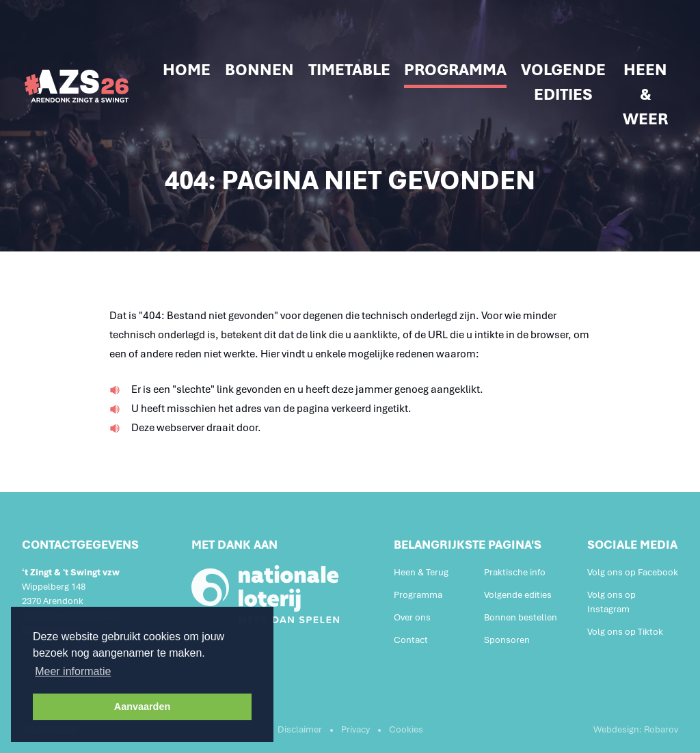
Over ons (412, 617)
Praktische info (515, 572)
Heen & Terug (421, 572)
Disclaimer (300, 729)
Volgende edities (563, 82)
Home (187, 70)
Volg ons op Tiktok (625, 632)
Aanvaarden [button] (142, 707)
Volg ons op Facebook (633, 572)
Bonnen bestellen (521, 617)
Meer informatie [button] (73, 671)
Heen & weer (645, 94)
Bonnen (259, 70)
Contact (411, 640)
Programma (455, 70)
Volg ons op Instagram (611, 602)
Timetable (349, 70)
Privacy (355, 729)
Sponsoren (507, 640)
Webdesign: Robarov (636, 729)
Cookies (406, 729)
